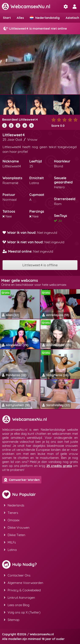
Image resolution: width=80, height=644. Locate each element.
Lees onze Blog (17, 605)
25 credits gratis (59, 466)
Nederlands (14, 505)
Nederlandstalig (45, 18)
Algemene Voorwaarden (24, 583)
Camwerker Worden (22, 480)
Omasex (12, 520)
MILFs (10, 542)
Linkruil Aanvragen (19, 598)
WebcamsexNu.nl (26, 6)
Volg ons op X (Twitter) (22, 612)
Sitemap (12, 620)
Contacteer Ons (17, 575)
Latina (10, 550)
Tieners (11, 513)
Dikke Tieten (15, 535)
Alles (20, 18)
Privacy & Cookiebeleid (22, 590)
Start (7, 18)
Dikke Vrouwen (17, 528)
